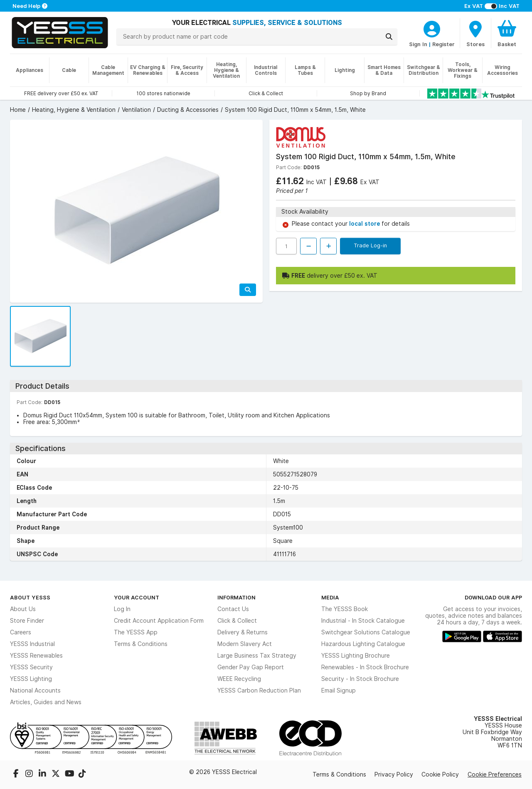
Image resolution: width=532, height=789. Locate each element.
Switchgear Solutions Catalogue (366, 632)
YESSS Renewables (36, 656)
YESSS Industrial (32, 644)
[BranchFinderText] (475, 33)
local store (365, 224)
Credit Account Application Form (159, 621)
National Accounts (35, 690)
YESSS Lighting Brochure (356, 656)
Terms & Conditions (141, 644)
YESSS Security (31, 667)
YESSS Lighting (31, 679)
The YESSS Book (345, 609)
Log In (122, 609)
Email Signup (339, 690)
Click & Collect (237, 621)
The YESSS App (136, 632)
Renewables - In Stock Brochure (365, 667)
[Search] (389, 37)
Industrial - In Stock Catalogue (363, 621)
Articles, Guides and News (46, 702)
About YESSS (30, 597)
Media (330, 597)
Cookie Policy (440, 774)
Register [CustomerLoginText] (443, 44)
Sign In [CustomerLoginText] (418, 44)
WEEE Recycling (239, 679)
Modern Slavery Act (245, 644)
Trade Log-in (370, 245)
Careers (21, 632)
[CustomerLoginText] (432, 28)
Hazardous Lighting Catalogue (363, 644)
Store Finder (27, 621)
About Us (23, 609)
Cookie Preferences (495, 774)
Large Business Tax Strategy (257, 656)
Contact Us (233, 609)
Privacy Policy (394, 774)
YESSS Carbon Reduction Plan (259, 690)
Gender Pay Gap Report (251, 667)
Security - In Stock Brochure (360, 679)
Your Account (137, 597)
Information (236, 597)
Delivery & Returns (243, 632)
